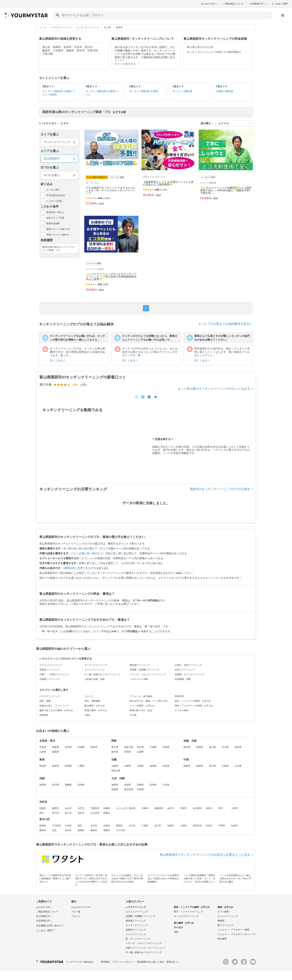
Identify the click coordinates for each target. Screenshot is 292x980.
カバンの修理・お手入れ (142, 706)
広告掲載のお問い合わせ (50, 926)
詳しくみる (57, 360)
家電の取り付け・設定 (141, 710)
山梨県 (140, 752)
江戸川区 (121, 830)
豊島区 (43, 830)
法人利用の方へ (44, 916)
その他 (133, 715)
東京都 (115, 747)
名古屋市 (197, 808)
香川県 (56, 785)
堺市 (42, 813)
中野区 (222, 826)
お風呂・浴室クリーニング (188, 665)
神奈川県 (129, 747)
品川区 (158, 826)
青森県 (56, 747)
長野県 (200, 747)
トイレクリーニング (95, 670)
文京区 (94, 826)
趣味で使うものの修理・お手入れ (56, 710)
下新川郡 (48, 54)
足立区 (132, 826)
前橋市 (107, 808)
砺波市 (46, 51)
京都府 (140, 766)
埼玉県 (140, 747)
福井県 (238, 747)
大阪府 (115, 766)
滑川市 (89, 47)
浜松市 (209, 808)
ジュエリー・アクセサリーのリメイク (237, 934)
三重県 (81, 766)
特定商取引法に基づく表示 (151, 962)
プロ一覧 (76, 912)
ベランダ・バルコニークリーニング (148, 674)
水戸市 (81, 808)
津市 (221, 808)
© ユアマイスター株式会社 (80, 962)
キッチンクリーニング (96, 665)
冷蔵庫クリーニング (49, 679)
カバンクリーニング (228, 916)
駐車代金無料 (53, 223)
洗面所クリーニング (49, 670)
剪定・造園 (45, 701)
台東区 (107, 826)
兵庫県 (128, 766)
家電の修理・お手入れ (96, 710)
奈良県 (166, 766)
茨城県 (166, 747)
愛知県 (43, 766)
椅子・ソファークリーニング (189, 912)
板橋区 (81, 830)
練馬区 (94, 830)
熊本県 (153, 785)
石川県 (225, 747)
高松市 (81, 813)
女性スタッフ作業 (55, 218)
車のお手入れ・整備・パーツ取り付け (149, 701)
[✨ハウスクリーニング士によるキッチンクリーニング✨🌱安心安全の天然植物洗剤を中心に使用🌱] (111, 255)
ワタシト (76, 916)
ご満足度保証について (47, 912)
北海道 (43, 747)
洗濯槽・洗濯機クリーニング (144, 670)
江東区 (145, 826)
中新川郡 (93, 51)
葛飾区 (107, 830)
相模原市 (159, 808)
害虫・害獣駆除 (92, 701)
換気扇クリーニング (140, 665)
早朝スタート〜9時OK (57, 235)
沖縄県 (140, 789)
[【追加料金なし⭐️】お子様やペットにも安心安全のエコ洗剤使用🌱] (169, 169)
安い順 (67, 549)
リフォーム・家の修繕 (141, 696)
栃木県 (115, 752)
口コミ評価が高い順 (83, 553)
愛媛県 (68, 785)
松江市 (68, 813)
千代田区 (57, 826)
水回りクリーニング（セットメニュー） (146, 948)
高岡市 (57, 47)
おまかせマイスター (209, 578)
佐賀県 (128, 785)
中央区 (68, 826)
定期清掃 (44, 715)
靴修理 (221, 921)
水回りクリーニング (185, 670)
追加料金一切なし (55, 212)
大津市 (235, 808)
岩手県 (68, 747)
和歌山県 (116, 771)
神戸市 (56, 813)
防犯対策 (179, 696)
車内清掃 (178, 927)
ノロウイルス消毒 (139, 679)
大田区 (183, 826)
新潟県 (187, 747)
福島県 (56, 752)
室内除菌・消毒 (183, 679)
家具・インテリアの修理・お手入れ (193, 701)
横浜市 (132, 808)
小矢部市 (58, 51)
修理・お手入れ (225, 907)
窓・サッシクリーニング (138, 939)
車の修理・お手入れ (184, 923)
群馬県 (128, 752)
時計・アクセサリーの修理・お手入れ (194, 706)
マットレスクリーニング (186, 916)
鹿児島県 (129, 789)
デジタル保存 (182, 710)
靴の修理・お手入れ (95, 706)
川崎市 (145, 808)
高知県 (81, 785)
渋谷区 (209, 826)
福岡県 (115, 785)
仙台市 (68, 808)
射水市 (81, 51)
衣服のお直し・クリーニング (54, 706)
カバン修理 (223, 912)
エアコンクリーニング (51, 665)
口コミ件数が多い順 (109, 553)
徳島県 (43, 785)
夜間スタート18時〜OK (58, 229)
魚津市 (68, 47)
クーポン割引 (53, 190)
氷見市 (78, 47)
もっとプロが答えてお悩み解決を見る (225, 324)
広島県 (225, 766)
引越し (88, 715)
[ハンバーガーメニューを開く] (283, 15)
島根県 (200, 766)
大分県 (166, 785)
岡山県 (212, 766)
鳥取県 (187, 766)
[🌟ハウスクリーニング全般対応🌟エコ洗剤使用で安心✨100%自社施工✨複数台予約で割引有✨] (226, 169)
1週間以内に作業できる (77, 568)
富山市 (46, 47)
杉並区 (235, 826)
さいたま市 (122, 808)
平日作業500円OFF (56, 195)
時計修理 (222, 939)
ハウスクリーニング (49, 696)
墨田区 (119, 826)
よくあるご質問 (280, 4)
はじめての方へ (209, 4)
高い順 (78, 549)
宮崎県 (115, 789)
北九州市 (95, 813)
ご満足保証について (233, 4)
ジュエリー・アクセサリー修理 (233, 930)
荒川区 (68, 830)
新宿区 (43, 826)
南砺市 (70, 51)
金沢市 (171, 808)
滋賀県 (153, 766)
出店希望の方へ (258, 4)
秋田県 (94, 747)
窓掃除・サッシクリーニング (189, 674)
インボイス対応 (54, 201)
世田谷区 (197, 826)
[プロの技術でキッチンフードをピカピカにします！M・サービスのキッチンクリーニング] (111, 169)
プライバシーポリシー (123, 962)
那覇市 (107, 813)
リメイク (89, 696)
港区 (80, 826)
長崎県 (140, 785)
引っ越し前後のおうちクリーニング (103, 674)
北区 (54, 830)
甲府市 (183, 808)
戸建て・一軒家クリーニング (54, 674)
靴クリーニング (225, 925)
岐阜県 (56, 766)
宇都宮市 (95, 808)
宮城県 (81, 747)
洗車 (176, 932)
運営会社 (172, 962)
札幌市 (43, 808)
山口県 (238, 766)
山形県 (43, 752)
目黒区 (171, 826)
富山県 (212, 747)
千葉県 (153, 747)
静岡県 (68, 766)
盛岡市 (56, 808)
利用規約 (105, 962)
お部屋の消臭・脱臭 (95, 679)
